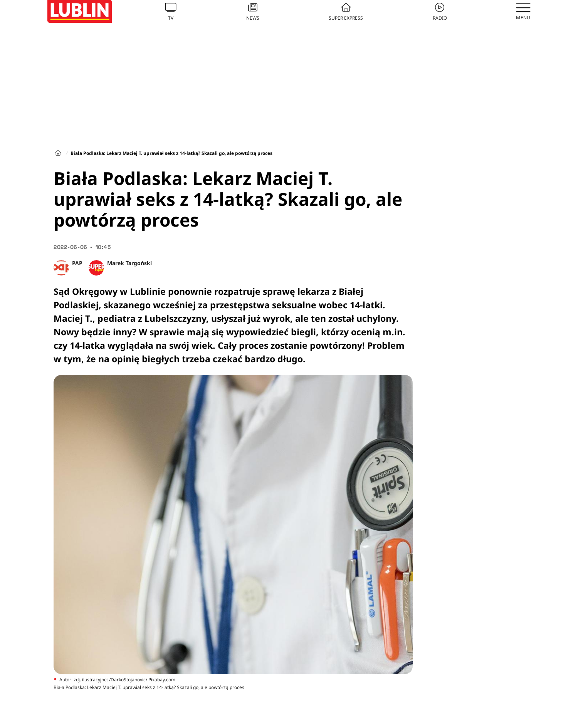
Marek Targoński (129, 263)
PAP (77, 263)
